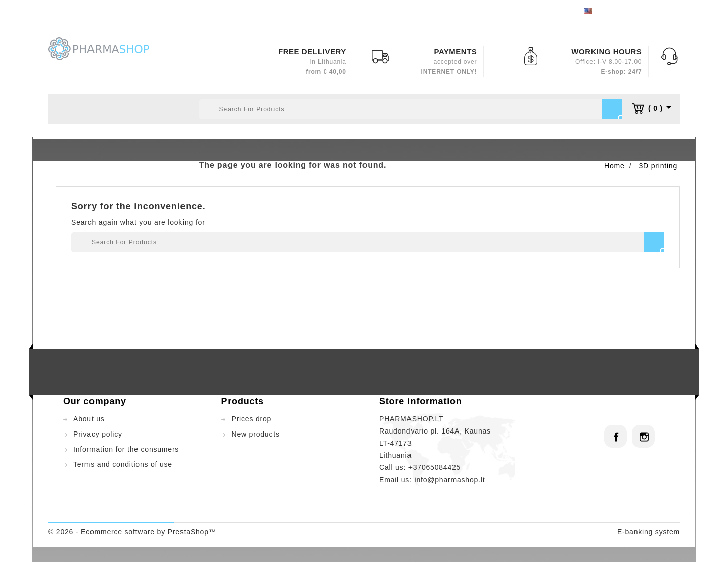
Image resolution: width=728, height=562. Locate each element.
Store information (421, 401)
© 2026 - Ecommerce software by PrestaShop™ (132, 532)
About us (89, 419)
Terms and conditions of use (123, 464)
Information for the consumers (126, 449)
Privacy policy (98, 434)
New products (256, 434)
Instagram (643, 436)
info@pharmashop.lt (449, 480)
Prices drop (252, 419)
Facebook (616, 436)
